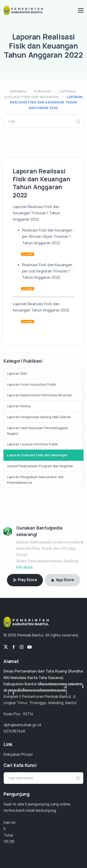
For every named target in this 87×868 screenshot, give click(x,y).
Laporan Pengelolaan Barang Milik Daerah (39, 417)
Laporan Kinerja (19, 406)
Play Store (25, 580)
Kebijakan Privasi (18, 754)
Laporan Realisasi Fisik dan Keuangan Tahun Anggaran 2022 (46, 102)
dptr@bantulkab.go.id (22, 725)
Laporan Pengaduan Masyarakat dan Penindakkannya (35, 480)
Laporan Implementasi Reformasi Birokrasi (39, 395)
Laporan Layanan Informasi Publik (32, 444)
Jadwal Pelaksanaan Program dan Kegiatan (40, 466)
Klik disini (24, 567)
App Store (62, 580)
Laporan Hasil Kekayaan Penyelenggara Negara (37, 431)
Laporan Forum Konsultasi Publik (32, 384)
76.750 (9, 841)
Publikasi (43, 91)
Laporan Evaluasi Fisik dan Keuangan (37, 455)
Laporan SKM (17, 373)
